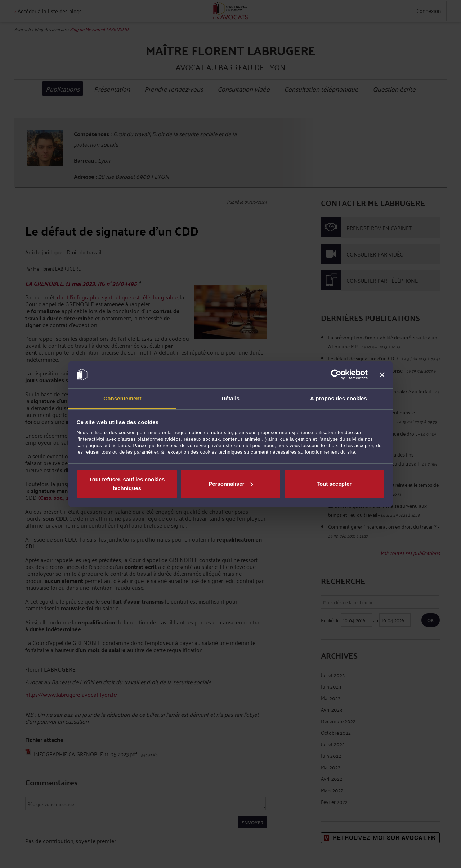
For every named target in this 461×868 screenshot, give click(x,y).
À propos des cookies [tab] (339, 398)
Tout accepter (334, 484)
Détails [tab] (230, 398)
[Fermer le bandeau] (382, 375)
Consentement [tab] (122, 398)
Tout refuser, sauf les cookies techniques (127, 484)
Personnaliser (231, 484)
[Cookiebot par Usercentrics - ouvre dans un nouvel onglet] (336, 375)
